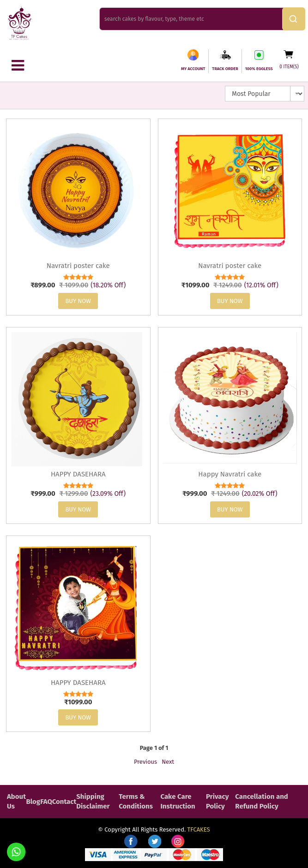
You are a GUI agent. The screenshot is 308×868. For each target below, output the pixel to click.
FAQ (46, 802)
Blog (33, 802)
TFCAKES (199, 829)
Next (168, 762)
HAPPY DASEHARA (78, 474)
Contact (64, 802)
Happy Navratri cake (230, 474)
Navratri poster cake (78, 266)
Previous (145, 762)
